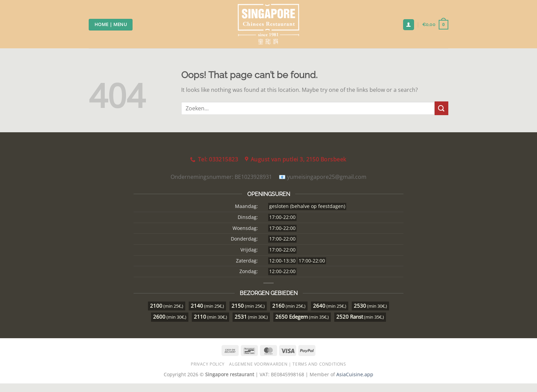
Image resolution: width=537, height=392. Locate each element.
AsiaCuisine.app (355, 374)
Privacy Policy (208, 364)
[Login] (409, 25)
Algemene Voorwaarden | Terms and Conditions (288, 364)
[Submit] (441, 108)
